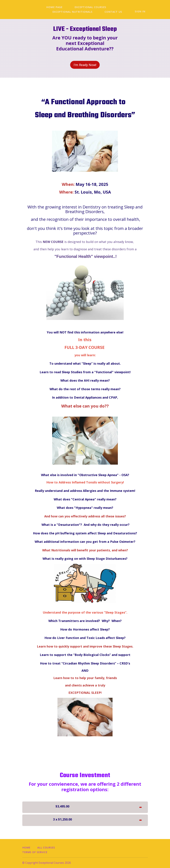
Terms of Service (35, 852)
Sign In (143, 12)
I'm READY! (132, 805)
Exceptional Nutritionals (126, 7)
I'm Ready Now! (83, 65)
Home (26, 848)
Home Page (52, 7)
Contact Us (59, 12)
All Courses (46, 848)
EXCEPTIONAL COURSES (83, 7)
